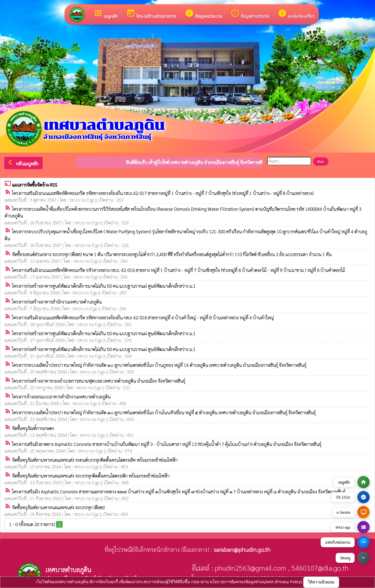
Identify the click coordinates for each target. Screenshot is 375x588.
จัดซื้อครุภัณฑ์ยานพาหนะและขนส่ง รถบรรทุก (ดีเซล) (58, 507)
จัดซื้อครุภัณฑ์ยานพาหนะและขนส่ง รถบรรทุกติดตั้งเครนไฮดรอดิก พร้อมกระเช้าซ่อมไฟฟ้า (91, 476)
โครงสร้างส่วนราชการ (151, 14)
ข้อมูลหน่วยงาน (203, 14)
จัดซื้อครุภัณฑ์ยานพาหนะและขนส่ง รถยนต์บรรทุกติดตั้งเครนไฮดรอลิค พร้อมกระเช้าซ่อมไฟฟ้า (95, 460)
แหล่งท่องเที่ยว (296, 14)
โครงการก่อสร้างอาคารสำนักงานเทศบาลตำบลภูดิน (57, 302)
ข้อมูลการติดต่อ (250, 14)
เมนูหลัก (106, 14)
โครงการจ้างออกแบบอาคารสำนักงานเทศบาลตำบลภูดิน (61, 397)
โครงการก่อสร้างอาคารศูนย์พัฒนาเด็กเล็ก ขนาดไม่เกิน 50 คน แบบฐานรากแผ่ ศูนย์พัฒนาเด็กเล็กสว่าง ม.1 (104, 286)
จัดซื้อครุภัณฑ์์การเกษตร (33, 428)
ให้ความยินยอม (321, 582)
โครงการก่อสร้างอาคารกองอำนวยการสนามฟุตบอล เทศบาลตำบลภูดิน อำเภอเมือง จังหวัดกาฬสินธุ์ (99, 381)
